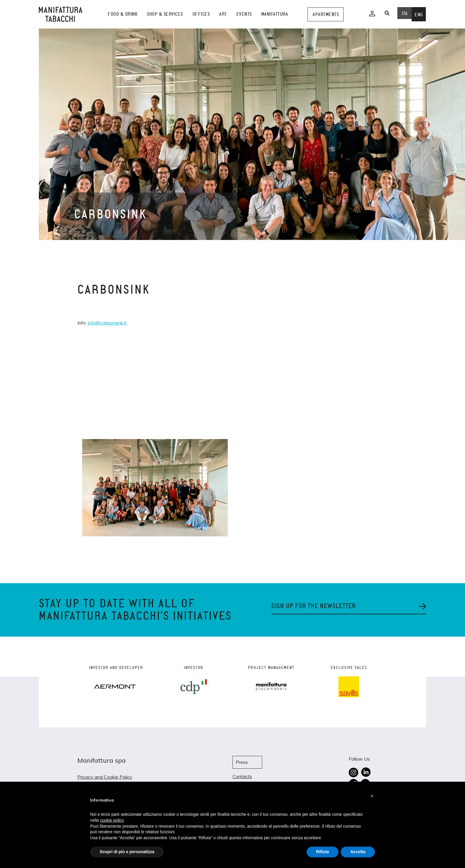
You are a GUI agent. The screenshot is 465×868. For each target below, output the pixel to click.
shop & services (165, 14)
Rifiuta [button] (323, 852)
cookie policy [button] (112, 820)
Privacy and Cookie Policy (105, 777)
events (244, 14)
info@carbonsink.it (107, 323)
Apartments (326, 14)
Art (223, 14)
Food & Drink (122, 14)
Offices (201, 14)
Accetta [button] (358, 852)
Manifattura (275, 14)
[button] (372, 796)
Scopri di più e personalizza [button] (127, 852)
